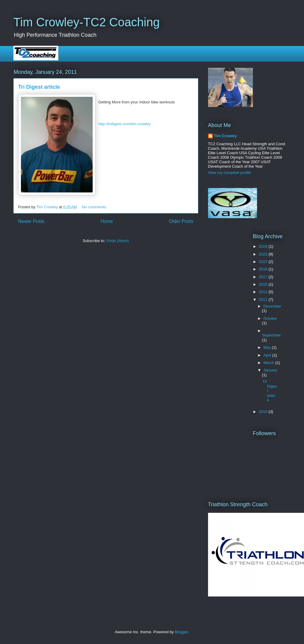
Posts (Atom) (118, 241)
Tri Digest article (39, 87)
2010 (264, 412)
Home (107, 221)
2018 (264, 269)
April (268, 355)
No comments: (95, 207)
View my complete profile (230, 173)
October (270, 318)
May (268, 347)
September (271, 335)
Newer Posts (31, 221)
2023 (264, 254)
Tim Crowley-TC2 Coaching (87, 22)
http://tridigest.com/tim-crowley (125, 124)
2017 (264, 277)
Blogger (181, 632)
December (272, 306)
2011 (264, 300)
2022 (264, 262)
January (270, 370)
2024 (264, 246)
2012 (264, 292)
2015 (264, 284)
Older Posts (181, 221)
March (269, 363)
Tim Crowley (226, 136)
